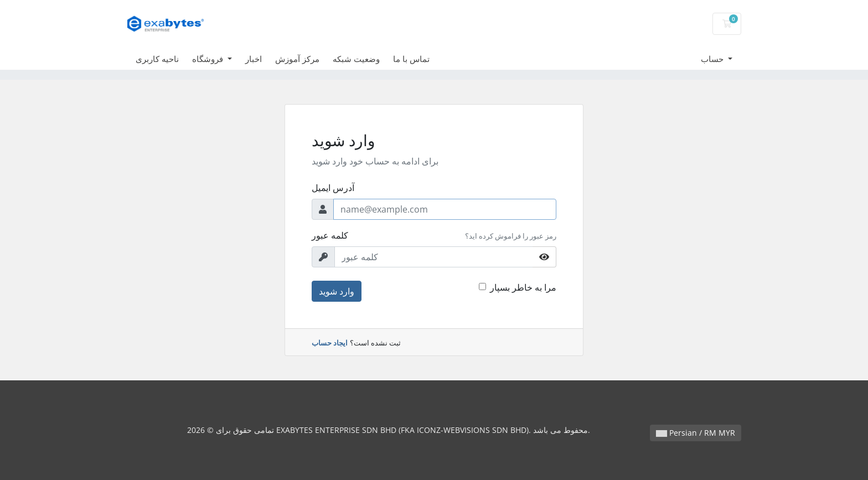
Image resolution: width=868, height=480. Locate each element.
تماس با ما (411, 59)
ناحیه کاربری (157, 59)
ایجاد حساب (330, 343)
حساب (713, 59)
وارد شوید (337, 291)
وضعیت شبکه (356, 59)
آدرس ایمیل (333, 188)
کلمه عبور (330, 235)
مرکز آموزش (297, 59)
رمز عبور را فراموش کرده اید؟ (511, 236)
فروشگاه (209, 59)
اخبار (254, 59)
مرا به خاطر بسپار (523, 287)
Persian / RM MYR (696, 433)
